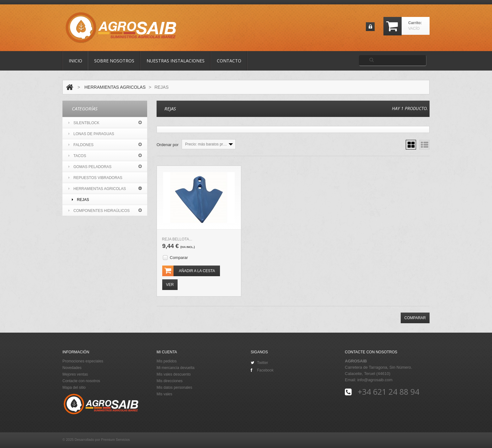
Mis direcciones (170, 381)
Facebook (262, 370)
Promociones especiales (83, 361)
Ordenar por (168, 145)
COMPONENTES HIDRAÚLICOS (99, 211)
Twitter (259, 363)
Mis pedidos (167, 361)
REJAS (80, 200)
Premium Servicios (115, 440)
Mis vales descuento (174, 374)
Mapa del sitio (74, 387)
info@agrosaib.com (375, 380)
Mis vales (164, 394)
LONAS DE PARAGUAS (91, 134)
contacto (229, 61)
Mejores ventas (75, 374)
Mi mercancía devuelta (176, 368)
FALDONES (81, 145)
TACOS (77, 156)
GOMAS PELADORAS (90, 167)
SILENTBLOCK (84, 123)
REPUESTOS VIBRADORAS (95, 178)
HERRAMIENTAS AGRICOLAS (115, 87)
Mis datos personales (174, 387)
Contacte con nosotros (81, 381)
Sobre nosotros (114, 61)
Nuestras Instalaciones (176, 61)
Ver (170, 285)
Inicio (75, 61)
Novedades (72, 368)
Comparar (179, 258)
